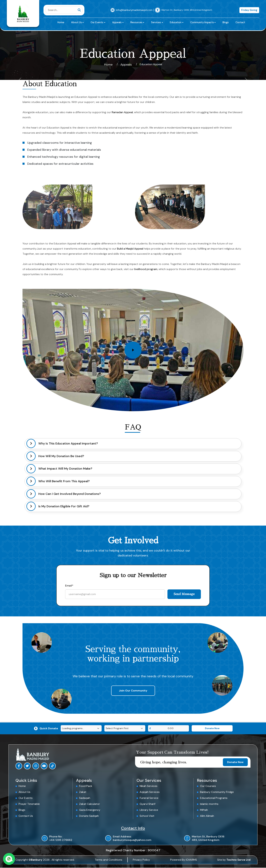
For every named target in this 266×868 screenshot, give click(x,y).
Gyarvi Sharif (147, 804)
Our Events (97, 22)
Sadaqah (85, 798)
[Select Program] (81, 728)
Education (176, 22)
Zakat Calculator (90, 804)
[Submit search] (79, 10)
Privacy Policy (141, 860)
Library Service (149, 810)
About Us (76, 22)
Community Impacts (202, 22)
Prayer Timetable (29, 804)
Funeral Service (149, 798)
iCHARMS (191, 860)
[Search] (62, 10)
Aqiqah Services (150, 792)
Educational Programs (214, 798)
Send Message (183, 594)
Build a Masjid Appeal (130, 249)
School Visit (147, 816)
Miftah (204, 810)
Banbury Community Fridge (217, 792)
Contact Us (26, 816)
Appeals (117, 22)
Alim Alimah (207, 816)
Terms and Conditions (109, 860)
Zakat (83, 792)
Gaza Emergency (90, 810)
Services (156, 22)
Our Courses (208, 786)
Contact (240, 22)
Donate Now (235, 762)
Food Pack (86, 786)
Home (61, 22)
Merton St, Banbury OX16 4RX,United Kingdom (187, 10)
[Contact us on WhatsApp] (10, 858)
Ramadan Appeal (122, 112)
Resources (136, 22)
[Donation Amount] (171, 728)
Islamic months (209, 804)
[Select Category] (125, 728)
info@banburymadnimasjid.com (134, 10)
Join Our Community (133, 691)
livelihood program (146, 269)
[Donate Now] (212, 728)
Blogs (226, 22)
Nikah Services (149, 786)
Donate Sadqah (89, 816)
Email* (69, 586)
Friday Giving (249, 10)
